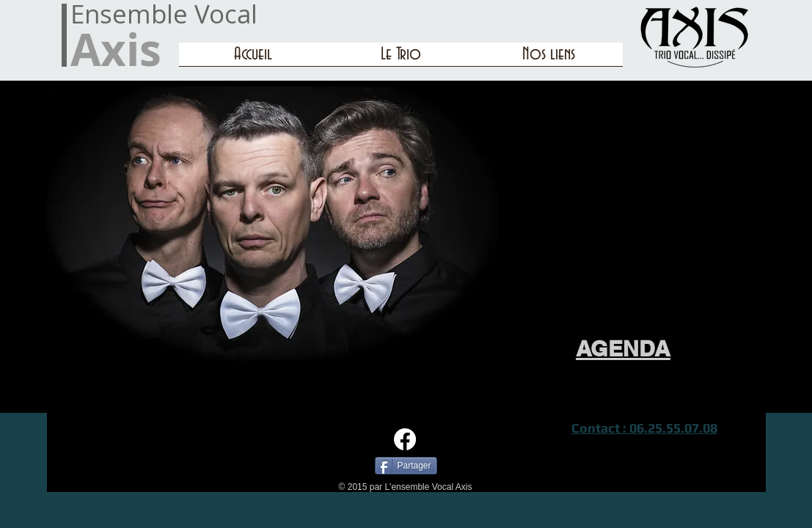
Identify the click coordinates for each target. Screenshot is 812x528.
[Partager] (406, 466)
